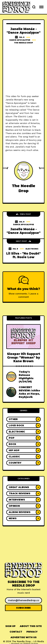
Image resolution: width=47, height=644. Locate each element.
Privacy (32, 632)
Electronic (32, 249)
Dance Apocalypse (20, 40)
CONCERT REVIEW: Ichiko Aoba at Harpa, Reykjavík (29, 392)
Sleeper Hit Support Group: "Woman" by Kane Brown (24, 358)
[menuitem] (10, 626)
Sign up (10, 626)
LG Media (39, 641)
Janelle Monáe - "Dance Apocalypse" (24, 231)
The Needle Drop (23, 43)
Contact (16, 632)
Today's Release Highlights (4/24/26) (26, 377)
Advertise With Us (24, 637)
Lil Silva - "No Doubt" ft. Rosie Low (23, 255)
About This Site (31, 626)
